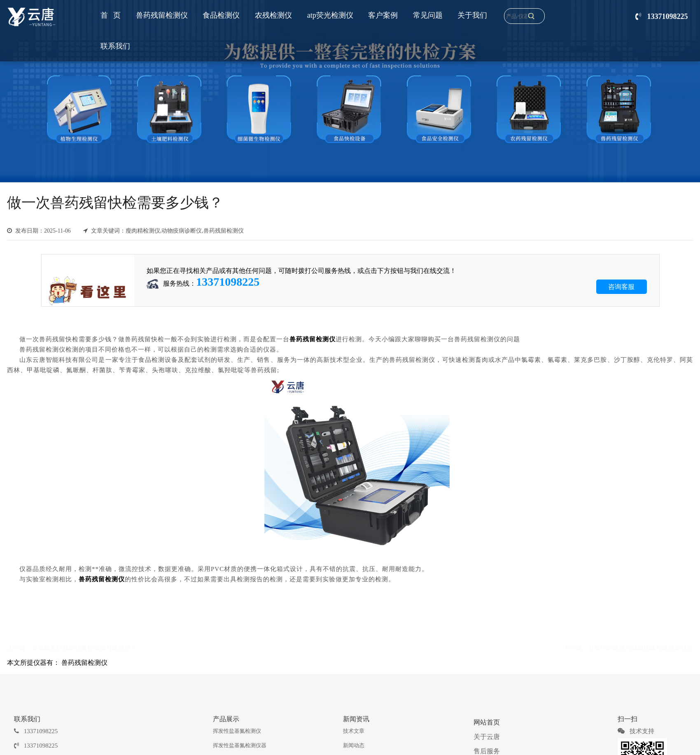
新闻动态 (354, 745)
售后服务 (487, 751)
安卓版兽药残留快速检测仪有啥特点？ (84, 647)
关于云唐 (487, 737)
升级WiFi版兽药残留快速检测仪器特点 (640, 647)
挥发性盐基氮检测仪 (237, 731)
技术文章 (354, 731)
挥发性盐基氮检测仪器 (240, 745)
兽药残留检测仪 (84, 663)
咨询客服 (621, 287)
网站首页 (487, 722)
